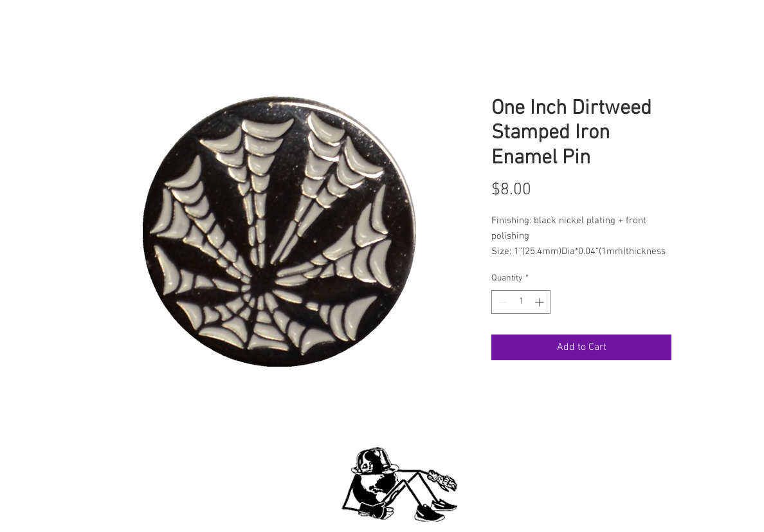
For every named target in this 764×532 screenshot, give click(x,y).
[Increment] (541, 302)
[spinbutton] (521, 302)
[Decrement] (501, 302)
